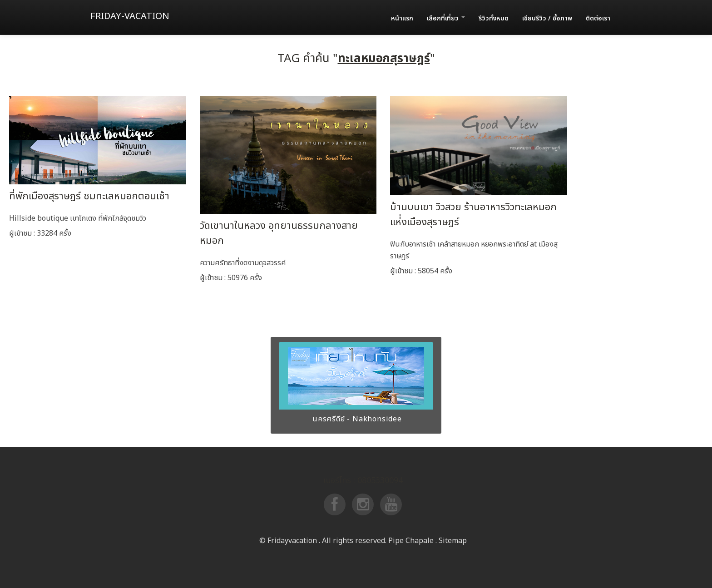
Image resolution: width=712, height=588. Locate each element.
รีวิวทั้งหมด (494, 18)
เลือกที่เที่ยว (446, 18)
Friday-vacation (130, 16)
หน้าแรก (402, 18)
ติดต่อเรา (598, 18)
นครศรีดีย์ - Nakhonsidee (356, 419)
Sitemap (453, 541)
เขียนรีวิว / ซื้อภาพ (547, 18)
